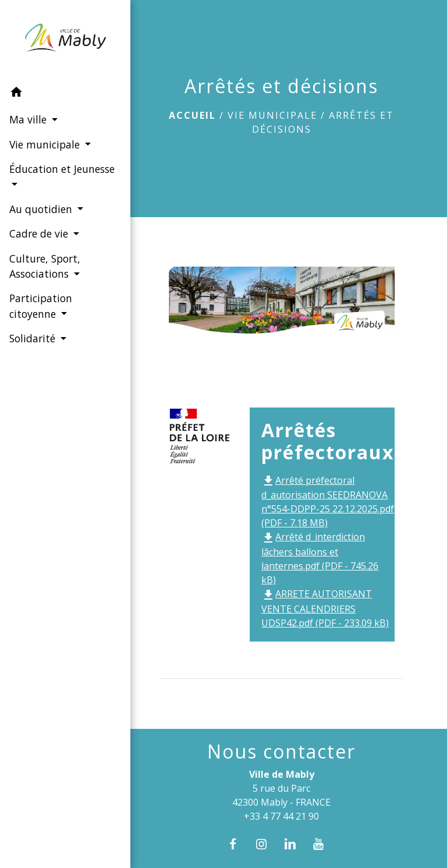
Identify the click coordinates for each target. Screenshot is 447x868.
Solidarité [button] (33, 338)
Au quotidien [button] (42, 209)
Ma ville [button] (29, 119)
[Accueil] (58, 40)
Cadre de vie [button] (40, 233)
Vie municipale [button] (45, 144)
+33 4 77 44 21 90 (281, 816)
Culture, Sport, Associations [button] (44, 265)
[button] (58, 94)
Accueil (192, 115)
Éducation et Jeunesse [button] (40, 176)
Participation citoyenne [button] (40, 306)
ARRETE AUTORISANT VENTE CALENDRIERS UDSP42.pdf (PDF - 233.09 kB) (325, 608)
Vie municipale (272, 115)
